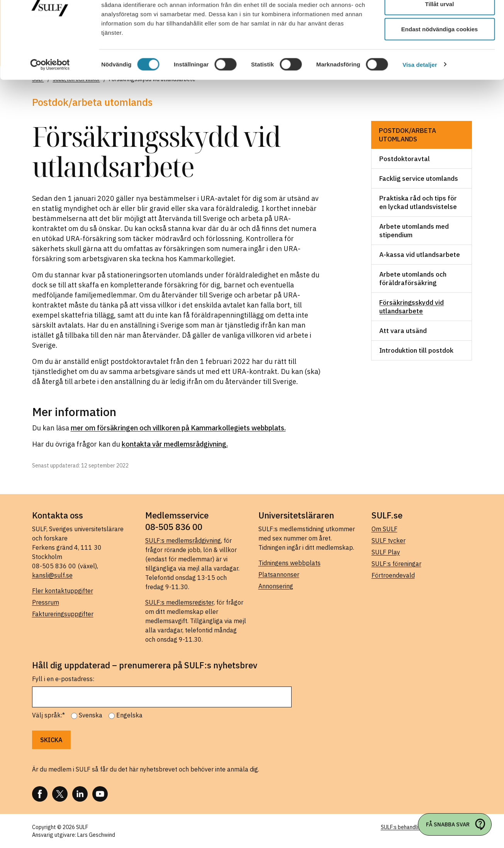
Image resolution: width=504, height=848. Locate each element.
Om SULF (384, 529)
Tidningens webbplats (289, 563)
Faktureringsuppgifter (63, 614)
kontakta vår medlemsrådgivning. (175, 444)
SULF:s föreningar (396, 564)
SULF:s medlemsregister (179, 602)
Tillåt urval (440, 46)
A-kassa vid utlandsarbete (420, 255)
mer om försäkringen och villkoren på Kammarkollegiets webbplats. (178, 428)
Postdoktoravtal (405, 159)
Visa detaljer (420, 106)
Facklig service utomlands (419, 178)
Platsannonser (279, 574)
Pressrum (46, 602)
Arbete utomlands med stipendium (414, 231)
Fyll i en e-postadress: (63, 679)
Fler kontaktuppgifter (63, 591)
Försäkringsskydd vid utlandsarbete (412, 307)
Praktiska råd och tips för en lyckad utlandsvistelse (418, 202)
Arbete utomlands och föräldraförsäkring (413, 279)
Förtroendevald (393, 575)
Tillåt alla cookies (440, 20)
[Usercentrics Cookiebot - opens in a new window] (50, 107)
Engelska (129, 715)
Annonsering (276, 586)
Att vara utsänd (403, 331)
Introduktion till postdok (416, 350)
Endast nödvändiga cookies (440, 71)
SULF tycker (389, 540)
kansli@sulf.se (52, 575)
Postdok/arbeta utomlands (407, 135)
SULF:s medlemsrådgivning (183, 540)
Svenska (91, 715)
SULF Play (386, 552)
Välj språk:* (48, 715)
